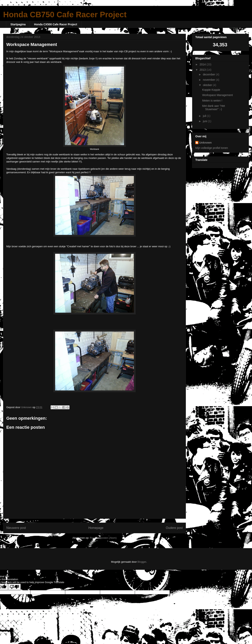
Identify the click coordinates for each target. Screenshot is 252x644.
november (209, 80)
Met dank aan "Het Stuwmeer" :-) (214, 108)
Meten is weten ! (212, 101)
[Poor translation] (14, 587)
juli (205, 116)
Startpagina (18, 24)
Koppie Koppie (211, 90)
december (209, 74)
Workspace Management (217, 95)
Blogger (142, 562)
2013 (203, 70)
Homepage (96, 528)
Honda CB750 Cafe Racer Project (65, 15)
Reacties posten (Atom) (103, 538)
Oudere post (174, 528)
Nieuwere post (16, 528)
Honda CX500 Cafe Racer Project (56, 24)
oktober (208, 85)
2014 (203, 64)
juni (205, 121)
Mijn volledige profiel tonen (212, 148)
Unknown (205, 143)
